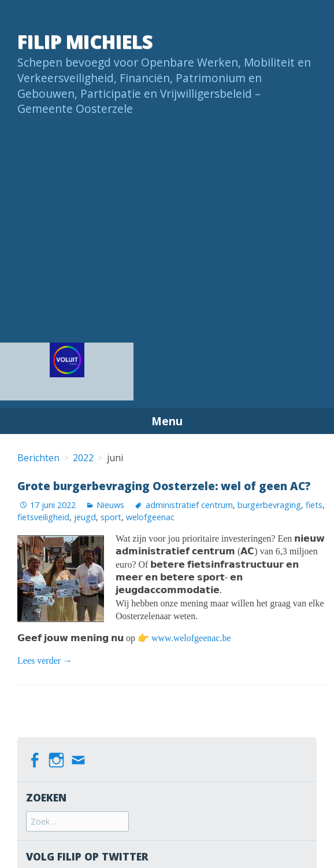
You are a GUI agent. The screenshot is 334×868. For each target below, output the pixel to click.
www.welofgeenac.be (191, 638)
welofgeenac (150, 517)
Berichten (38, 458)
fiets (314, 505)
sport (111, 517)
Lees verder (45, 661)
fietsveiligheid (43, 517)
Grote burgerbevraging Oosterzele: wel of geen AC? (164, 486)
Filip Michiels (85, 41)
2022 (83, 458)
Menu (167, 421)
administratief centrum (189, 505)
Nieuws (110, 505)
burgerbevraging (269, 505)
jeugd (85, 517)
